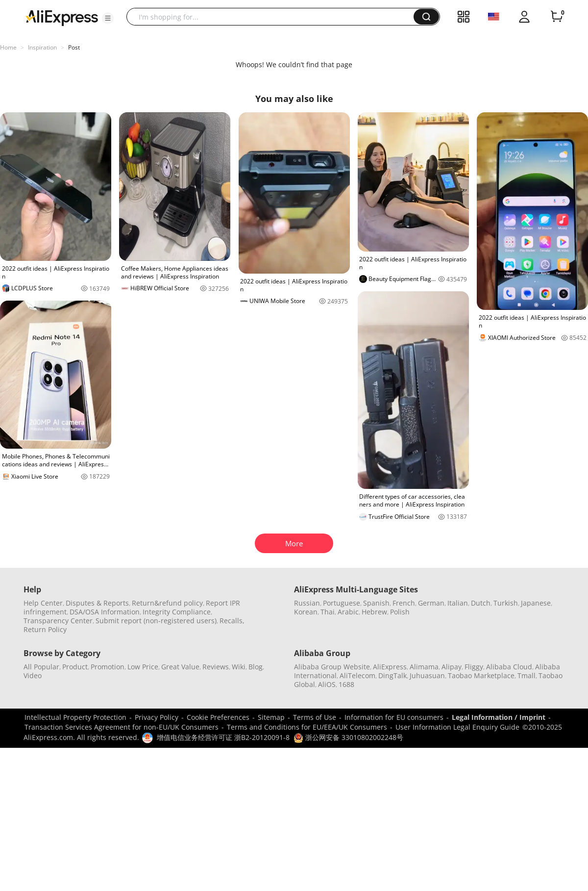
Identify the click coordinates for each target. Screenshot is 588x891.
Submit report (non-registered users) (156, 621)
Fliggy (474, 667)
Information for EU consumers (394, 717)
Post (74, 47)
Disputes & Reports (97, 603)
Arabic (348, 612)
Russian (307, 603)
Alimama (424, 667)
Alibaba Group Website (332, 667)
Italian (458, 603)
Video (33, 675)
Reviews (216, 667)
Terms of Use (315, 717)
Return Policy (45, 629)
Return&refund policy (167, 603)
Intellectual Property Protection (75, 717)
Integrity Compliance (177, 612)
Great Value (180, 667)
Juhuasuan (427, 675)
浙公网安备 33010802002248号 (348, 737)
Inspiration (42, 47)
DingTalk (392, 675)
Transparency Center (58, 621)
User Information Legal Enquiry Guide (457, 727)
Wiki (239, 667)
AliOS (327, 684)
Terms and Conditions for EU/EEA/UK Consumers (307, 727)
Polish (400, 612)
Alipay (452, 667)
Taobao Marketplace (481, 675)
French (404, 603)
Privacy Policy (157, 717)
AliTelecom (357, 675)
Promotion (108, 667)
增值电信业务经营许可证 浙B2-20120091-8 (223, 737)
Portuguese (342, 603)
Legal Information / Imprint (499, 717)
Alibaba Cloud (509, 667)
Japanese (536, 603)
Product (75, 667)
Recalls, (232, 621)
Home (8, 47)
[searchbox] (274, 17)
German (431, 603)
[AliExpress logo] (62, 17)
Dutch (481, 603)
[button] (108, 18)
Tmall (527, 675)
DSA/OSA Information (105, 612)
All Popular (41, 667)
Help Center (43, 603)
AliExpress (390, 667)
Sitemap (271, 717)
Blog (256, 667)
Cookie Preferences (218, 717)
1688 (346, 684)
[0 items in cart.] (557, 17)
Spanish (376, 603)
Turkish (506, 603)
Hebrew (374, 612)
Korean (306, 612)
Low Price (143, 667)
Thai (328, 612)
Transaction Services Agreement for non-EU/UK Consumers (122, 727)
